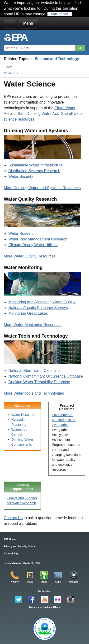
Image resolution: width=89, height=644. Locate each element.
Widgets (74, 582)
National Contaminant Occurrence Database (46, 376)
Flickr (57, 600)
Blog (44, 582)
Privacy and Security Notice (19, 546)
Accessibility (11, 554)
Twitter (19, 600)
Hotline (15, 582)
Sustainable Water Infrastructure (35, 165)
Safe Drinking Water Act (38, 114)
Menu (28, 23)
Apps (58, 582)
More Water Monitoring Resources (33, 325)
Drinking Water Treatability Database (39, 382)
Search (80, 48)
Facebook (32, 600)
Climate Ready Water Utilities (33, 245)
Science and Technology (57, 59)
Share (9, 67)
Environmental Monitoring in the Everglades (64, 420)
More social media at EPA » (44, 607)
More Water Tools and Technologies (34, 393)
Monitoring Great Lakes (28, 313)
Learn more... (60, 14)
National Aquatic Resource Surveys (38, 308)
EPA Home (10, 539)
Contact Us (11, 73)
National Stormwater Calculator (35, 371)
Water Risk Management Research (38, 239)
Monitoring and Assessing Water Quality (42, 302)
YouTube (45, 600)
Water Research (22, 233)
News (30, 582)
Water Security (21, 176)
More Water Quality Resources (30, 256)
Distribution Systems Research (34, 171)
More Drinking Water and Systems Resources (42, 188)
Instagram (70, 600)
